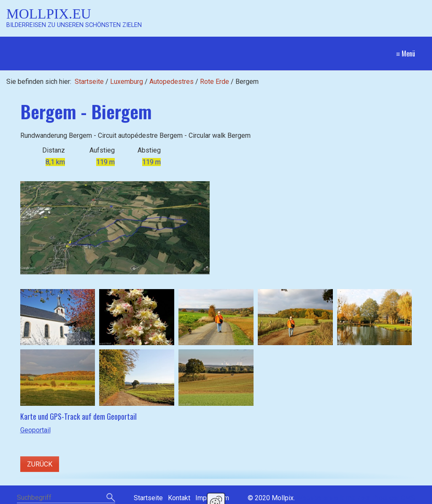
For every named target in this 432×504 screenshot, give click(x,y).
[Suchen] (111, 498)
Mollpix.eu (49, 14)
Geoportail (35, 430)
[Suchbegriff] (66, 498)
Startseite (89, 82)
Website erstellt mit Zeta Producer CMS (356, 498)
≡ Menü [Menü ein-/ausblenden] (406, 54)
